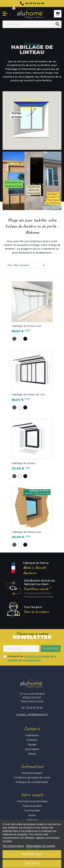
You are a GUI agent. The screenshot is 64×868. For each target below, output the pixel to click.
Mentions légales (32, 773)
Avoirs (32, 815)
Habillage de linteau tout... (27, 326)
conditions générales (37, 656)
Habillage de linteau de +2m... (29, 395)
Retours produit (32, 806)
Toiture (32, 754)
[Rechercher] (28, 24)
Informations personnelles (32, 801)
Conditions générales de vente (32, 778)
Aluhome (31, 14)
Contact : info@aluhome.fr (32, 714)
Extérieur (32, 740)
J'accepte (32, 864)
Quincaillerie (32, 749)
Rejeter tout (32, 854)
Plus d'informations (13, 846)
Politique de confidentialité (32, 782)
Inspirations (32, 735)
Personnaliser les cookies (41, 846)
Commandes (32, 810)
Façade (32, 745)
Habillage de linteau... (24, 463)
